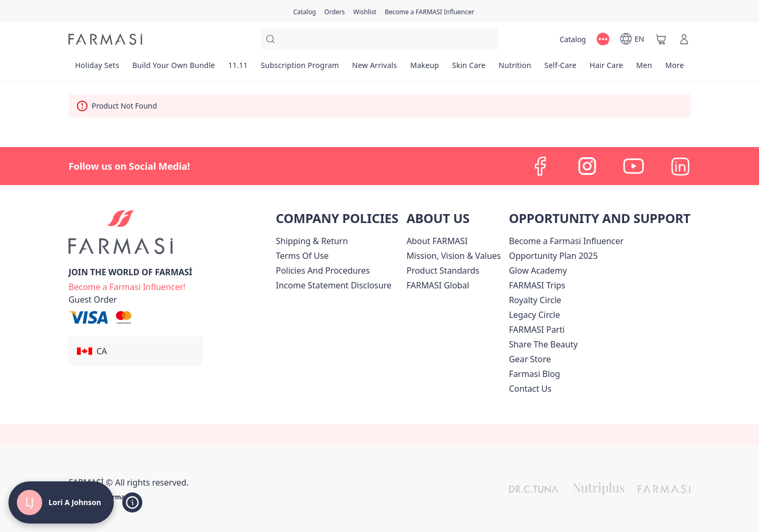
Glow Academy (538, 270)
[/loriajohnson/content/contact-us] (530, 389)
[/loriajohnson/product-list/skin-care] (469, 69)
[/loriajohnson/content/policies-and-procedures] (323, 270)
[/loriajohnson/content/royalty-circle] (535, 300)
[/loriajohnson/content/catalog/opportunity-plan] (553, 256)
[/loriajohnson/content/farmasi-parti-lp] (537, 330)
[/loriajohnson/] (105, 39)
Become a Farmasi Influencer (566, 241)
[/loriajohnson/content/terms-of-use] (302, 256)
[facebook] (541, 166)
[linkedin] (680, 166)
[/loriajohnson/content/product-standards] (443, 270)
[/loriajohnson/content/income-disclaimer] (333, 285)
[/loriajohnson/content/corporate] (438, 285)
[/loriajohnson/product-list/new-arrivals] (375, 69)
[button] (136, 351)
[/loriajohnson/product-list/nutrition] (515, 69)
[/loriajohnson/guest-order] (93, 299)
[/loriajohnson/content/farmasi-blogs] (534, 374)
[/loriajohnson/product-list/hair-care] (606, 69)
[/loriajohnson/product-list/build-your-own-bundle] (174, 69)
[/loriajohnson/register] (334, 11)
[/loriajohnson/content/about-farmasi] (437, 241)
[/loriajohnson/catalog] (304, 11)
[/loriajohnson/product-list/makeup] (425, 69)
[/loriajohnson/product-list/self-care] (560, 69)
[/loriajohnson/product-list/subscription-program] (300, 69)
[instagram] (587, 166)
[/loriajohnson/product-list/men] (644, 69)
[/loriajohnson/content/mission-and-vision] (454, 256)
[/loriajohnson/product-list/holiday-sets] (97, 69)
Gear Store (529, 359)
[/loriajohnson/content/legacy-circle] (534, 315)
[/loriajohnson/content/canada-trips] (537, 285)
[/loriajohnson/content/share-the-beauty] (543, 344)
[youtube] (634, 166)
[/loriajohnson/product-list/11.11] (238, 69)
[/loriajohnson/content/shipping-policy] (312, 241)
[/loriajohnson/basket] (661, 39)
